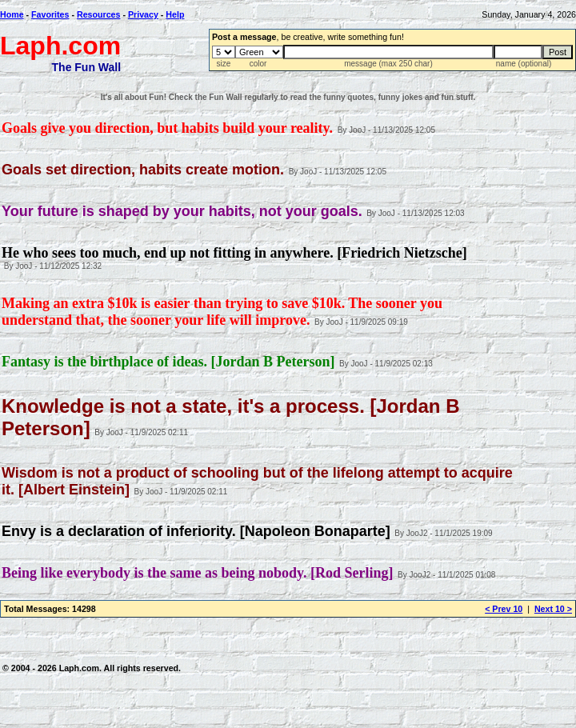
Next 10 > (553, 609)
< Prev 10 (504, 609)
